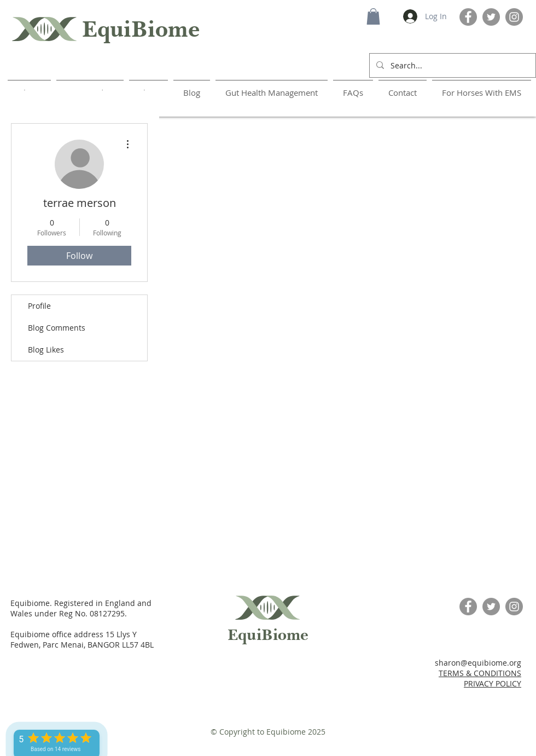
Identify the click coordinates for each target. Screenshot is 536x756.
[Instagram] (514, 17)
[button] (373, 16)
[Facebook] (468, 17)
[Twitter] (491, 17)
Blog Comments (57, 328)
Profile (39, 306)
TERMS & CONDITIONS (480, 673)
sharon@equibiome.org (478, 663)
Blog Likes (46, 350)
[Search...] (451, 65)
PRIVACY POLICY (493, 683)
